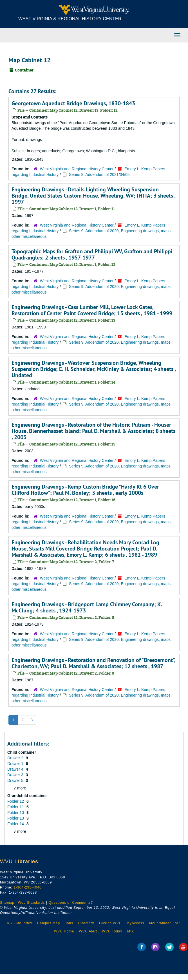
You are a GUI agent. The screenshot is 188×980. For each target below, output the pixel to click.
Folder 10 (16, 813)
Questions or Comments (70, 903)
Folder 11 (16, 807)
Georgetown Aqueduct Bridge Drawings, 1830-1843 (73, 103)
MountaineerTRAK (165, 923)
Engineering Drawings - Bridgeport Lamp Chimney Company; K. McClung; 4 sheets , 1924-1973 (87, 607)
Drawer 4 (16, 769)
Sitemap (7, 903)
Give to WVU (110, 923)
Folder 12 (16, 801)
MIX (131, 931)
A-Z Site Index (19, 923)
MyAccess (136, 923)
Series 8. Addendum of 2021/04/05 (99, 174)
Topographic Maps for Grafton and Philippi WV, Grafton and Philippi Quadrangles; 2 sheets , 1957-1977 (92, 254)
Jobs (69, 923)
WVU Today (112, 931)
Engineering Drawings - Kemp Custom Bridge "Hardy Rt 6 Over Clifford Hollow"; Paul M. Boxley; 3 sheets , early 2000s (85, 490)
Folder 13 (16, 818)
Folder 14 (16, 824)
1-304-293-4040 (27, 887)
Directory (86, 923)
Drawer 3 (16, 775)
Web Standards (32, 903)
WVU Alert (88, 931)
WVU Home (64, 931)
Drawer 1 (16, 764)
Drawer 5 (16, 780)
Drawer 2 (16, 758)
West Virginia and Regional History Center (77, 169)
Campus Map (49, 923)
